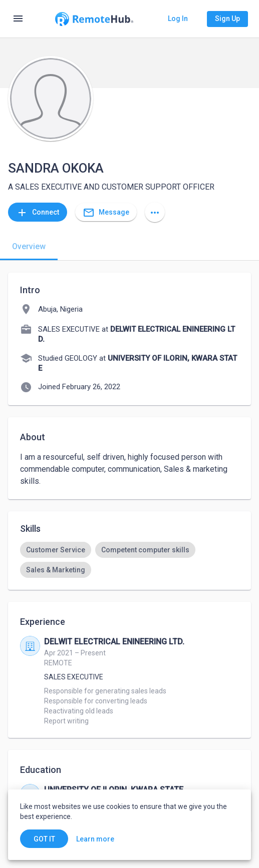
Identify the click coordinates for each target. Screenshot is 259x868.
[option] (56, 550)
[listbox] (129, 560)
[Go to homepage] (94, 19)
